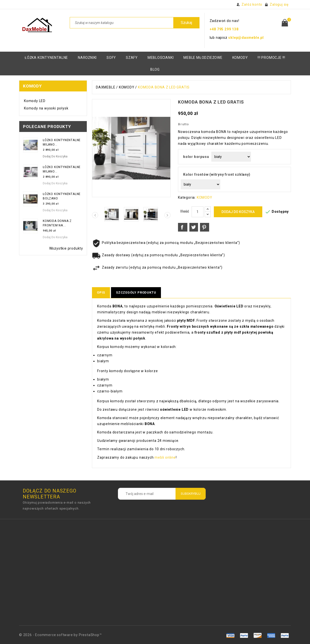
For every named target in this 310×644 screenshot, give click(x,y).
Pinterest (205, 227)
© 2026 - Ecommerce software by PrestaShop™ (60, 635)
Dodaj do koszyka (55, 156)
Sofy (111, 58)
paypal (271, 635)
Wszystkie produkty (66, 248)
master (257, 635)
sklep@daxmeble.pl (246, 38)
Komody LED (35, 101)
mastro (285, 635)
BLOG (155, 69)
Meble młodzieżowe (203, 58)
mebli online (165, 457)
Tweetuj (194, 227)
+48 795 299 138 (224, 29)
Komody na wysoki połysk (46, 108)
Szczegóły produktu (136, 292)
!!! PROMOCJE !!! (271, 58)
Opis (101, 292)
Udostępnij (183, 227)
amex (231, 635)
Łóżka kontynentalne (46, 58)
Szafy (132, 58)
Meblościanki (161, 58)
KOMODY (240, 58)
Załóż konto (252, 4)
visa (244, 635)
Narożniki (87, 58)
